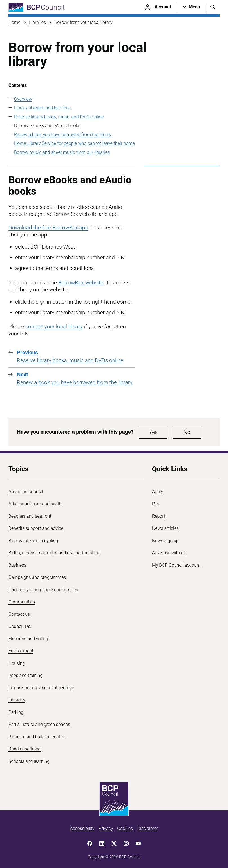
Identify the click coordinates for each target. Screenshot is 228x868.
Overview (23, 99)
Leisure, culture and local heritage (41, 688)
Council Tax (20, 626)
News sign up (165, 541)
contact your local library (54, 326)
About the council (26, 492)
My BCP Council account (176, 565)
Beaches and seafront (30, 516)
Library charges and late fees (42, 108)
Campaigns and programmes (37, 577)
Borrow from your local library (84, 22)
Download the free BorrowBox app (48, 228)
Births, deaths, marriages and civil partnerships (54, 553)
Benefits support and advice (36, 528)
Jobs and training (25, 675)
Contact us (19, 614)
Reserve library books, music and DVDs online (59, 117)
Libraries (37, 22)
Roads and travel (25, 749)
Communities (22, 602)
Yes (153, 432)
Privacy (106, 828)
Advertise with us (169, 553)
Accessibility (82, 828)
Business (17, 565)
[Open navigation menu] (191, 7)
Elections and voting (28, 639)
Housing (17, 663)
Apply (157, 492)
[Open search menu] (213, 7)
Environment (21, 651)
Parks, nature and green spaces (39, 724)
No (187, 432)
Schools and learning (29, 761)
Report (159, 516)
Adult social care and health (36, 504)
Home (14, 22)
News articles (165, 528)
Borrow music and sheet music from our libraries (62, 152)
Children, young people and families (43, 590)
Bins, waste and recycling (33, 541)
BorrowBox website (81, 283)
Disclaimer (147, 828)
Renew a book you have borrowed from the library (63, 135)
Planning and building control (37, 737)
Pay (156, 504)
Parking (16, 712)
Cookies (125, 828)
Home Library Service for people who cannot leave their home (74, 143)
